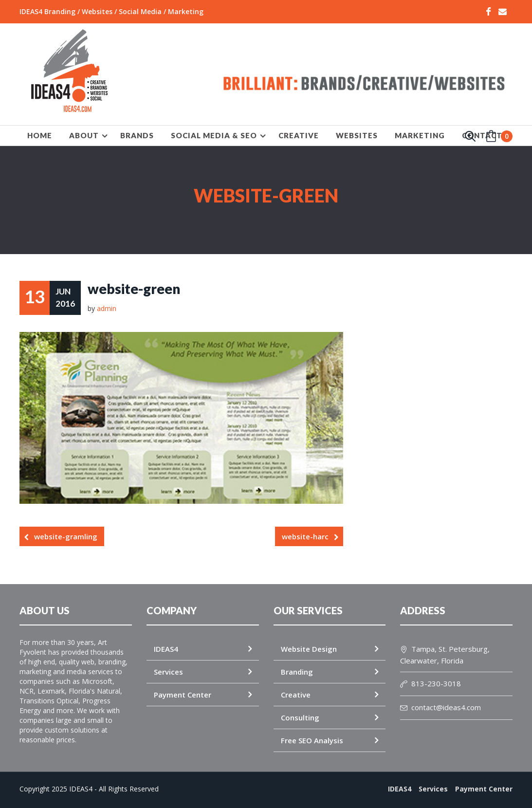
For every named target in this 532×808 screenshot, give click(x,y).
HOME (40, 135)
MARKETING (420, 135)
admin (107, 308)
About (84, 135)
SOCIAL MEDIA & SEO (214, 135)
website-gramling (66, 536)
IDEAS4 (166, 648)
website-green (134, 288)
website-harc (305, 536)
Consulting (300, 717)
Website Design (309, 648)
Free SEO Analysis (312, 740)
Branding (297, 671)
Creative (296, 694)
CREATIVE (299, 135)
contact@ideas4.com (440, 707)
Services (168, 671)
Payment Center (183, 694)
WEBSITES (357, 135)
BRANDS (137, 135)
